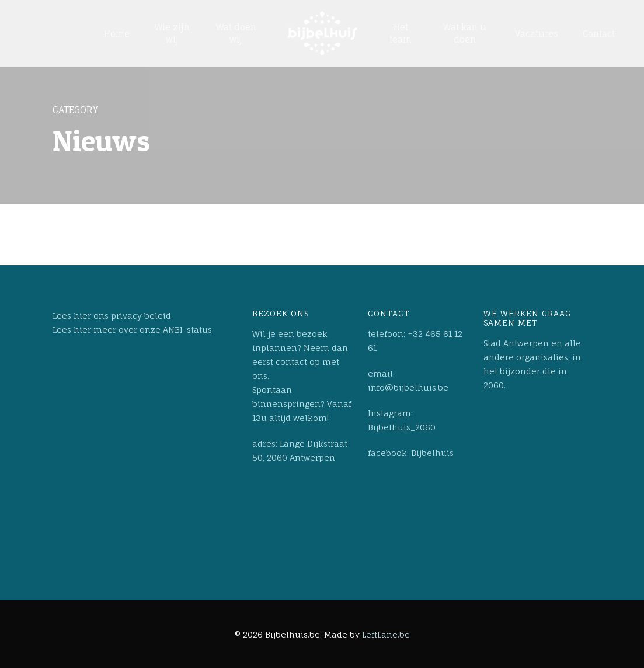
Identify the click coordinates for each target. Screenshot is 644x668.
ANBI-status (187, 330)
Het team (401, 33)
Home (117, 34)
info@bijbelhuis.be (408, 387)
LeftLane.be (386, 634)
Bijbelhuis (432, 453)
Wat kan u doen (465, 33)
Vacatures (537, 34)
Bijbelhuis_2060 (402, 427)
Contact (599, 34)
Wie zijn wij (172, 33)
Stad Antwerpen (516, 343)
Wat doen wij (236, 33)
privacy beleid (141, 316)
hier (82, 316)
